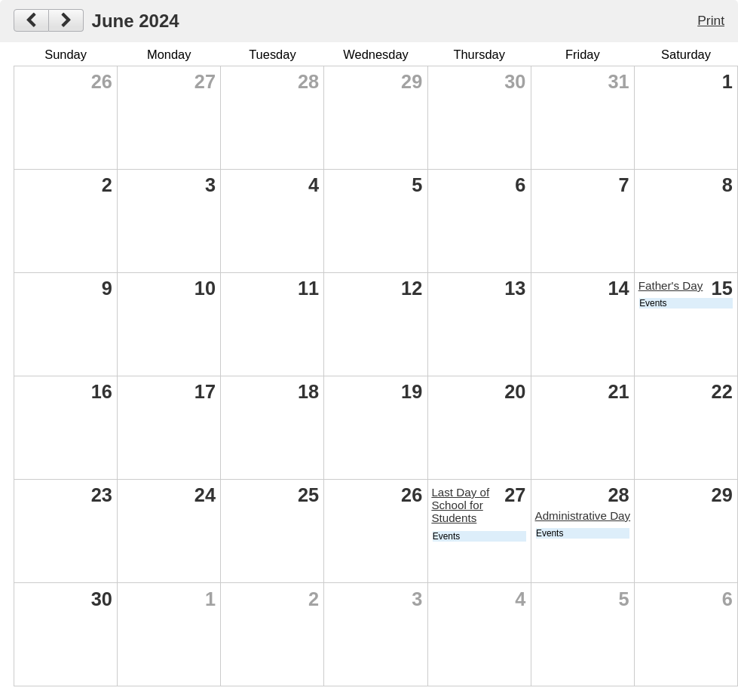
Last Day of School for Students (460, 505)
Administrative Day (583, 516)
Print (711, 20)
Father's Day (671, 286)
